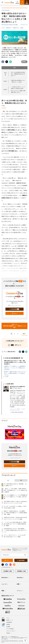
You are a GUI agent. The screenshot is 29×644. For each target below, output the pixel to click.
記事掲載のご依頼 (21, 571)
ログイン (14, 313)
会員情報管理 (9, 622)
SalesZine (21, 578)
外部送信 (8, 633)
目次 (20, 68)
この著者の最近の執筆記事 (16, 412)
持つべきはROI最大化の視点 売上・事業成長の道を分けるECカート (19, 74)
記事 (19, 584)
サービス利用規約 (10, 629)
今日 (8, 480)
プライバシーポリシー (11, 631)
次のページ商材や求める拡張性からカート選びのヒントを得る (15, 326)
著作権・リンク (10, 620)
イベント (20, 591)
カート (3, 28)
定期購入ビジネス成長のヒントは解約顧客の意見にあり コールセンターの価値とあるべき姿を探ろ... (15, 368)
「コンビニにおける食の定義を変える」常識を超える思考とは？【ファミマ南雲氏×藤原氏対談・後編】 (15, 524)
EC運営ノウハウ (16, 28)
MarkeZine (5, 578)
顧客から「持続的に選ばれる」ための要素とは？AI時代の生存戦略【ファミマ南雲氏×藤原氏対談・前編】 (15, 513)
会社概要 (8, 627)
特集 (4, 591)
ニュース (5, 584)
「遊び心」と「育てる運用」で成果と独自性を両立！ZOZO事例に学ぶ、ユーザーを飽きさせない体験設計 (16, 490)
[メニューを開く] (2, 2)
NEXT (25, 334)
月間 (21, 480)
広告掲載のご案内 (8, 571)
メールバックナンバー (15, 305)
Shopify (22, 28)
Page (5, 81)
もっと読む (6, 377)
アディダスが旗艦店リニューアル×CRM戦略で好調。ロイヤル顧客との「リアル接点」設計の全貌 (16, 497)
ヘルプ (8, 618)
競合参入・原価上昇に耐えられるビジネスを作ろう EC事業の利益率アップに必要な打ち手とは (15, 373)
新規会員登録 (14, 309)
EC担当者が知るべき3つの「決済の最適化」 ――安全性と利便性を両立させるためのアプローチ (15, 530)
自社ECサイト (9, 28)
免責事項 (8, 624)
